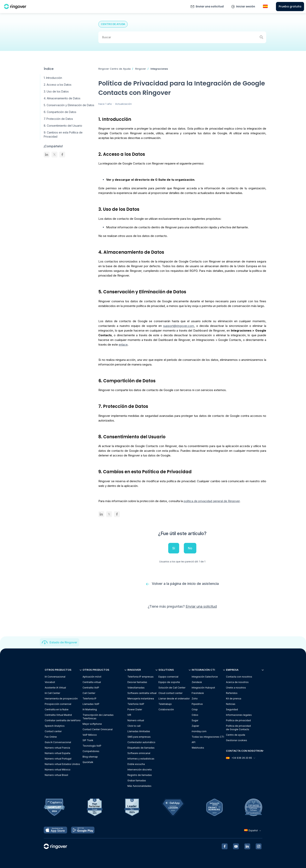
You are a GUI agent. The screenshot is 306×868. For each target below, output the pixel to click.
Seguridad (232, 709)
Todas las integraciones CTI (208, 737)
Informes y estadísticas (141, 759)
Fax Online (51, 737)
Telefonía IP (89, 699)
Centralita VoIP (91, 688)
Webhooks (198, 748)
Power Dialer (135, 709)
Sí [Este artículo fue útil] (174, 548)
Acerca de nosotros (237, 682)
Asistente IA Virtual (55, 688)
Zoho (195, 699)
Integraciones (159, 69)
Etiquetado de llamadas (141, 748)
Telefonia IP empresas (141, 677)
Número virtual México (58, 770)
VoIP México (90, 735)
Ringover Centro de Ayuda (114, 69)
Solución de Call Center (172, 688)
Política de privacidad (238, 720)
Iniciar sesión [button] (246, 6)
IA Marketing (90, 709)
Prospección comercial (58, 704)
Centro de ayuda (236, 735)
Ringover (141, 69)
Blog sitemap (90, 757)
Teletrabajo (165, 704)
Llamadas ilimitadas (139, 731)
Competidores (91, 751)
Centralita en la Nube (57, 709)
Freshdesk (198, 693)
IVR (129, 715)
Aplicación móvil (92, 677)
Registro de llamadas (140, 775)
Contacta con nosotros (239, 677)
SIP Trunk (88, 740)
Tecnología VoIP (92, 746)
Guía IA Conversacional (58, 742)
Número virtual (136, 720)
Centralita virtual (92, 682)
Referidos (232, 693)
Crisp (195, 709)
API (193, 742)
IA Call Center (52, 693)
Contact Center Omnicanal (98, 729)
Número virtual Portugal (58, 759)
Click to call (134, 726)
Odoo (195, 715)
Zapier (195, 726)
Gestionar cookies (237, 740)
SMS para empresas (139, 737)
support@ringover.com (179, 326)
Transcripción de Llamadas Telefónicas (98, 717)
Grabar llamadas (137, 780)
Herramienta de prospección (61, 699)
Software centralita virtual (142, 693)
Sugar (195, 720)
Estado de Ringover (63, 642)
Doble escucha (136, 764)
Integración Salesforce (205, 677)
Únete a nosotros (236, 688)
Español (253, 830)
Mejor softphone (92, 724)
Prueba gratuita (290, 6)
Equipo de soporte (169, 682)
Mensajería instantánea (141, 699)
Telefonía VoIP (136, 704)
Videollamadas (136, 688)
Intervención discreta (140, 770)
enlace (123, 345)
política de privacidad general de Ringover (212, 501)
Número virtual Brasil (56, 775)
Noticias (231, 704)
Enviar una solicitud (210, 6)
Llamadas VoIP (91, 704)
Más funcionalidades (139, 786)
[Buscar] (182, 37)
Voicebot (50, 682)
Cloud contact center (170, 693)
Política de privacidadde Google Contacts (238, 728)
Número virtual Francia (57, 748)
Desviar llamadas (137, 682)
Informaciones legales (239, 715)
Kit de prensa (234, 699)
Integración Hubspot (203, 688)
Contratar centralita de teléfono (63, 720)
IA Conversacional (55, 677)
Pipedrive (197, 704)
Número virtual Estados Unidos (62, 764)
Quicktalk (88, 762)
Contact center (53, 731)
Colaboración (166, 709)
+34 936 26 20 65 (240, 758)
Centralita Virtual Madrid (58, 715)
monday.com (199, 731)
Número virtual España (57, 753)
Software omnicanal (139, 753)
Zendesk (197, 682)
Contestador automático (141, 742)
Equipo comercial (168, 677)
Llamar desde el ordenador (174, 699)
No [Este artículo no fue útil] (190, 548)
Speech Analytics (55, 726)
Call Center (89, 693)
